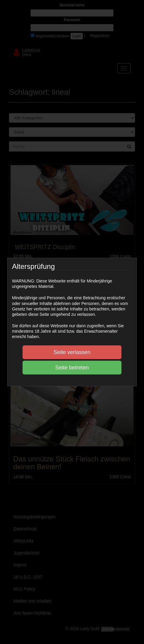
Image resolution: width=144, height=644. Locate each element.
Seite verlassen (72, 352)
